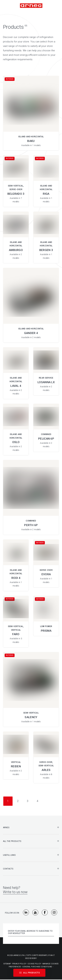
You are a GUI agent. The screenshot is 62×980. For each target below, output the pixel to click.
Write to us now (15, 892)
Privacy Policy (19, 964)
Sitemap (7, 964)
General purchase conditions (37, 967)
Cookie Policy (34, 964)
